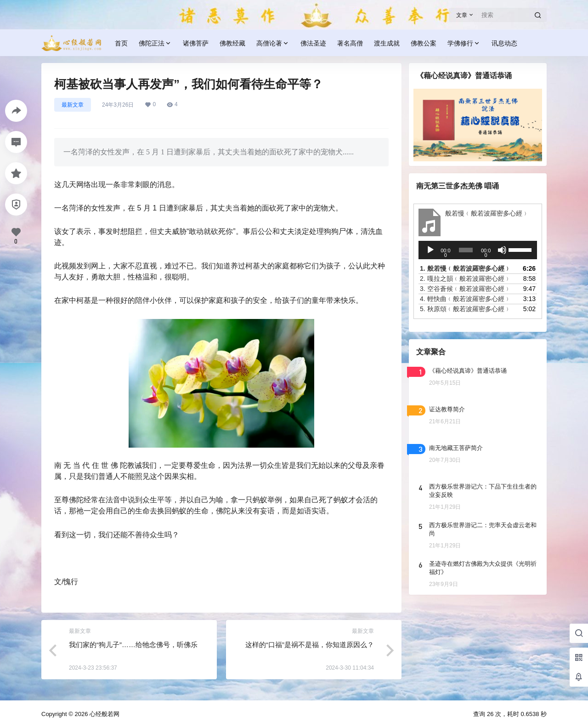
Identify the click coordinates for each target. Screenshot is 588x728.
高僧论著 (273, 43)
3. (465, 289)
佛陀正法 (155, 43)
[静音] (502, 250)
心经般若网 (104, 714)
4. (465, 299)
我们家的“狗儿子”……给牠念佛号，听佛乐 (133, 645)
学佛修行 (464, 43)
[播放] (430, 250)
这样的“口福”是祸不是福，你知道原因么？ (310, 645)
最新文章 (73, 105)
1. (465, 268)
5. (465, 309)
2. (465, 279)
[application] (478, 250)
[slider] (466, 250)
